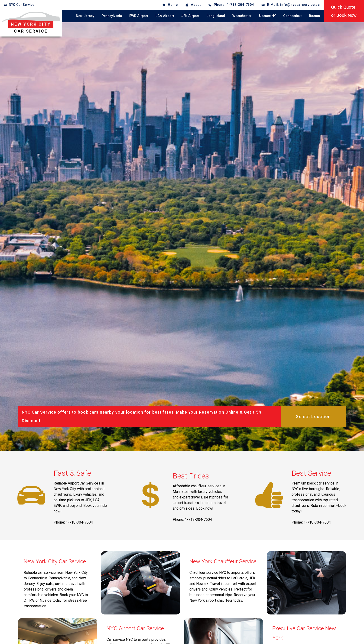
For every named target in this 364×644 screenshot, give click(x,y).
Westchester (242, 16)
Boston (314, 16)
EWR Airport (139, 16)
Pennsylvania (112, 16)
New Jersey (85, 16)
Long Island (216, 16)
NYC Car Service (22, 5)
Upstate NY (267, 16)
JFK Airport (190, 16)
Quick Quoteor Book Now (344, 11)
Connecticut (292, 16)
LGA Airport (165, 16)
